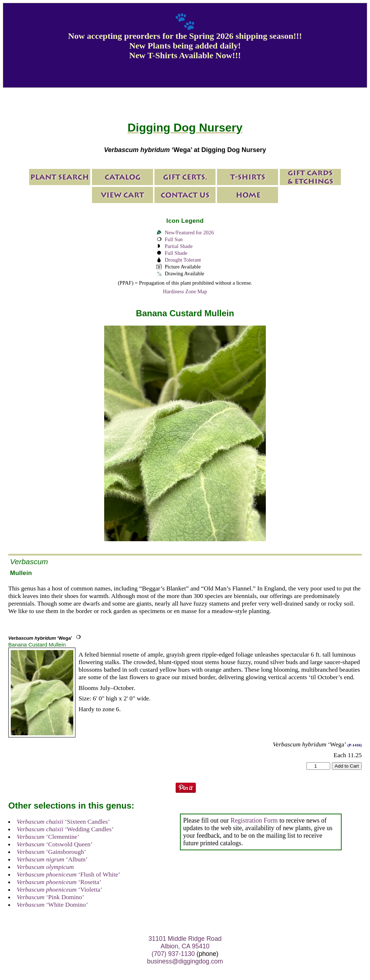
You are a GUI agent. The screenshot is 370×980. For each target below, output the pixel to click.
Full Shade (176, 253)
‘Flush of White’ (69, 874)
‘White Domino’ (52, 905)
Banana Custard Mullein (37, 645)
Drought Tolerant (183, 260)
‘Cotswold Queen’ (55, 844)
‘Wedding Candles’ (65, 829)
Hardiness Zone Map (185, 291)
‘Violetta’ (60, 889)
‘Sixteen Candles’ (63, 822)
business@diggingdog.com (185, 961)
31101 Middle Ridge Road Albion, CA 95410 (185, 942)
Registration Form (254, 820)
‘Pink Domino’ (51, 897)
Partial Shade (179, 246)
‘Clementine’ (48, 837)
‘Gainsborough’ (52, 852)
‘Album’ (52, 859)
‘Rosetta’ (59, 882)
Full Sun (174, 239)
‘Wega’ (40, 638)
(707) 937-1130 (173, 954)
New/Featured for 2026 (189, 233)
